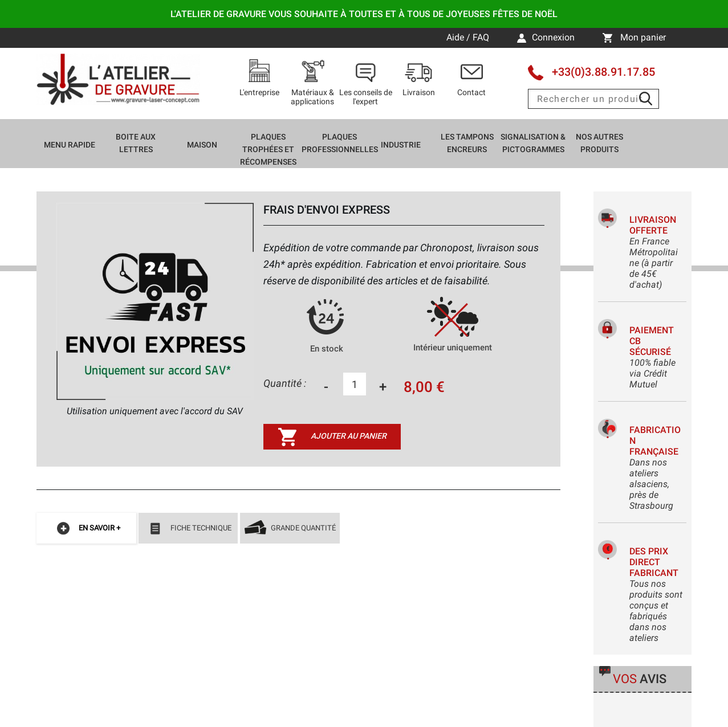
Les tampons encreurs (467, 143)
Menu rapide (70, 145)
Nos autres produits (599, 143)
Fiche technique (188, 529)
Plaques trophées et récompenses (268, 149)
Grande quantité (290, 529)
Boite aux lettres (136, 143)
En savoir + (86, 529)
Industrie (401, 145)
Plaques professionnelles (340, 143)
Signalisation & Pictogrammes (533, 143)
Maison (202, 145)
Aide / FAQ (469, 37)
